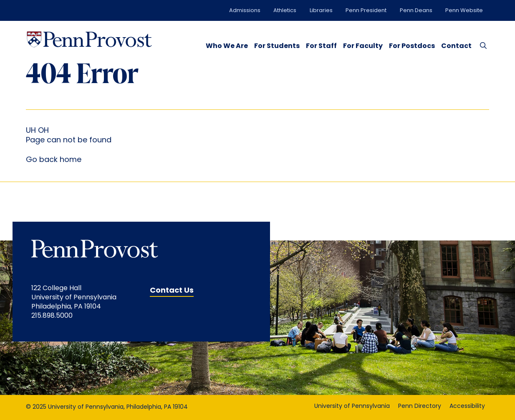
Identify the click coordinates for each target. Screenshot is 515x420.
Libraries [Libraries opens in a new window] (321, 11)
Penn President (366, 11)
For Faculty (363, 46)
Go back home (54, 160)
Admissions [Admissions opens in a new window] (245, 11)
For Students (277, 46)
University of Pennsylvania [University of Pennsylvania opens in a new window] (352, 406)
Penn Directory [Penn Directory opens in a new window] (420, 406)
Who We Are (227, 46)
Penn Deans (416, 11)
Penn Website (464, 11)
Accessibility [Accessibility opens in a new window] (467, 406)
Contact (456, 46)
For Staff (321, 46)
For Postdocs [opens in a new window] (412, 46)
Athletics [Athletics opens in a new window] (285, 11)
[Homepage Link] (89, 39)
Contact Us (172, 291)
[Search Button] (481, 45)
